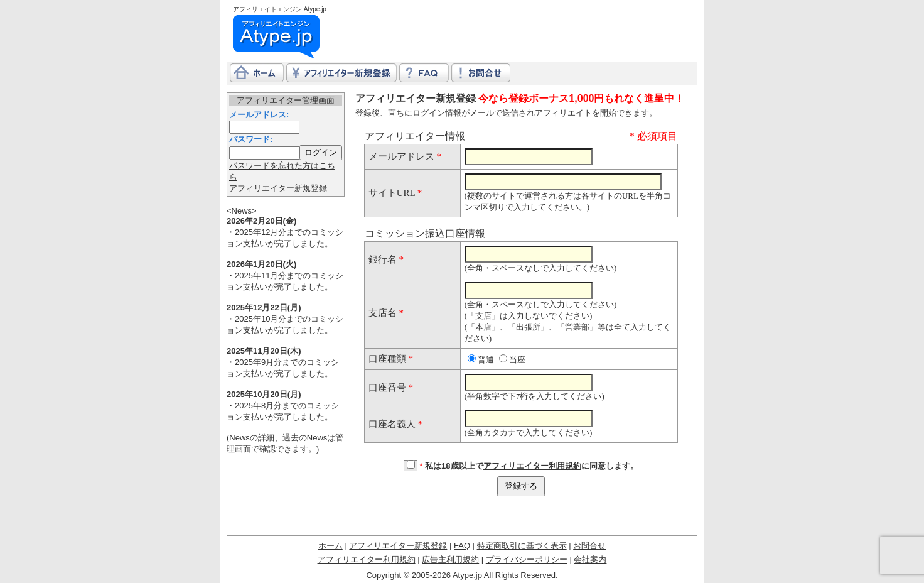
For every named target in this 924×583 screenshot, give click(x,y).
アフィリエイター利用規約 (532, 466)
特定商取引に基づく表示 (522, 546)
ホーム (330, 546)
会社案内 (590, 559)
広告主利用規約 (450, 559)
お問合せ (589, 546)
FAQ (462, 546)
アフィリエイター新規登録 (278, 188)
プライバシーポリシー (527, 559)
